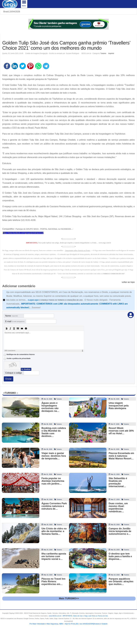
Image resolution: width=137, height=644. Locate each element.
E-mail (15, 321)
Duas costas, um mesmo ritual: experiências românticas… (118, 507)
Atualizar (27, 369)
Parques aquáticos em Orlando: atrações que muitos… (121, 581)
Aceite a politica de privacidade (19, 358)
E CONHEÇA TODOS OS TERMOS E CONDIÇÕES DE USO (55, 300)
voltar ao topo (128, 282)
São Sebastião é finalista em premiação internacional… (118, 482)
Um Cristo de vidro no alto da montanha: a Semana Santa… (54, 531)
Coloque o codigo (14, 373)
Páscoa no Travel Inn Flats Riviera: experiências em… (53, 581)
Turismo (103, 53)
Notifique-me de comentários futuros (21, 354)
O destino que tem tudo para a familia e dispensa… (120, 556)
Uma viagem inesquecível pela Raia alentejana (119, 406)
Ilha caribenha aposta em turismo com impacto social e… (54, 556)
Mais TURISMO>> (69, 598)
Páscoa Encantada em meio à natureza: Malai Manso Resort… (121, 456)
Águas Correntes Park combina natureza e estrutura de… (54, 506)
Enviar (8, 379)
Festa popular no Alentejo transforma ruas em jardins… (53, 481)
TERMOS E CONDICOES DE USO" (114, 274)
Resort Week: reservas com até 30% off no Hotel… (121, 431)
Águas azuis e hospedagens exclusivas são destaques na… (50, 407)
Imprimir (111, 53)
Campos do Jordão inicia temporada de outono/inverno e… (120, 531)
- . (85, 616)
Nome (12, 316)
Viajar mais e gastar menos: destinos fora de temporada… (54, 456)
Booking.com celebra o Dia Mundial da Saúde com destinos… (54, 432)
